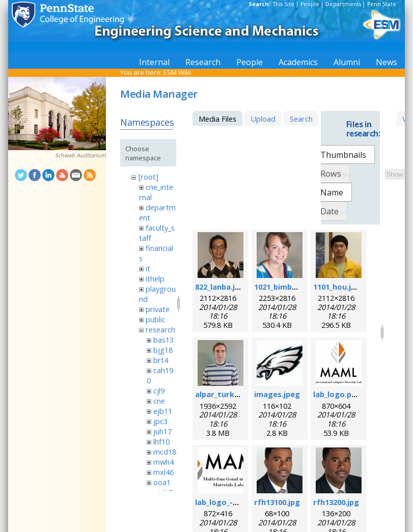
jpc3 (160, 421)
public (156, 319)
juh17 (162, 431)
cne (159, 401)
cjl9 (159, 390)
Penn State (382, 4)
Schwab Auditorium (80, 155)
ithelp (155, 278)
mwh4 (163, 462)
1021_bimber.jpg (284, 287)
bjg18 (163, 350)
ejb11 (163, 411)
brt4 (161, 360)
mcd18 (165, 452)
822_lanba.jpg (220, 287)
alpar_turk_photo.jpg (235, 394)
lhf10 (161, 441)
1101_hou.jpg (337, 287)
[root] (148, 177)
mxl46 (163, 472)
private (158, 309)
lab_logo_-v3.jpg (225, 502)
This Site (284, 4)
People (310, 4)
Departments (343, 4)
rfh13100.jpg (277, 502)
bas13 (163, 340)
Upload (263, 119)
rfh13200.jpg (336, 502)
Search (301, 119)
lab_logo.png (337, 394)
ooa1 (162, 482)
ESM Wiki (177, 72)
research (160, 329)
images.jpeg (277, 394)
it (148, 268)
